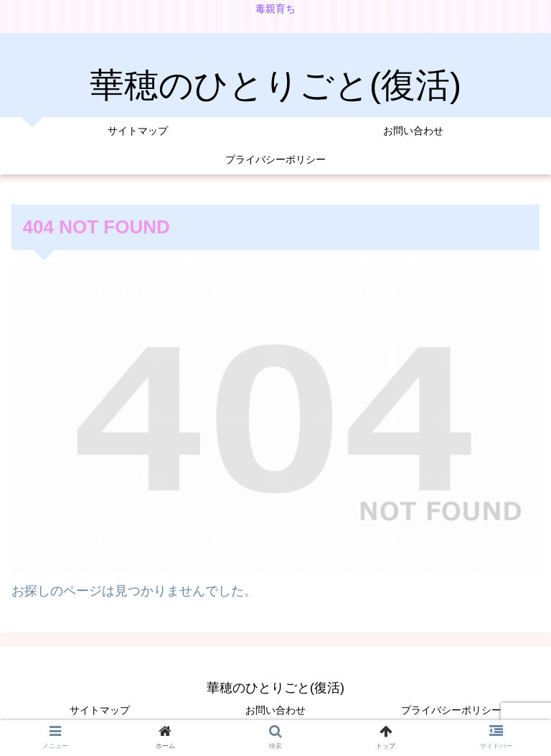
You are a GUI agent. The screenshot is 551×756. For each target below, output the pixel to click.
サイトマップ (100, 710)
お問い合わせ (275, 710)
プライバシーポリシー (451, 710)
